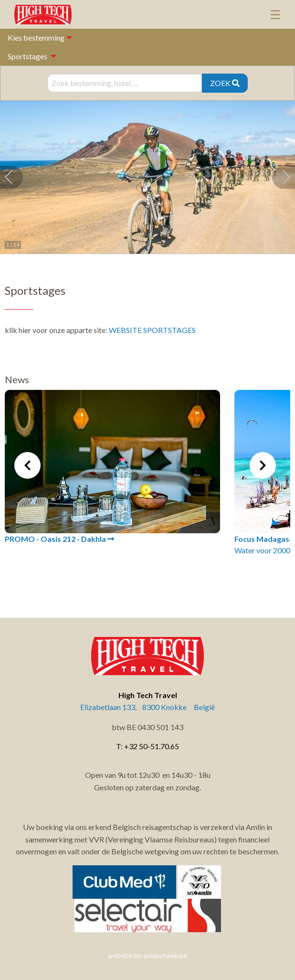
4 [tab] (162, 579)
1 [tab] (119, 579)
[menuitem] (29, 56)
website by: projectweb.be (148, 955)
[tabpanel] (112, 467)
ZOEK (225, 83)
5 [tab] (176, 579)
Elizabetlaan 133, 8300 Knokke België (147, 707)
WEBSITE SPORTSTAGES (152, 330)
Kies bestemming (36, 38)
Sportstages (27, 56)
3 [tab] (147, 579)
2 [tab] (133, 579)
